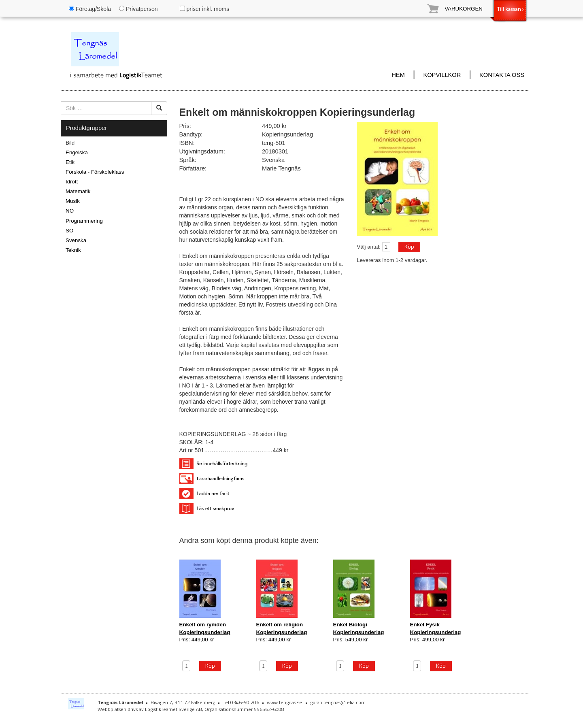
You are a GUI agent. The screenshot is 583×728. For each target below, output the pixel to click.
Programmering (84, 221)
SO (69, 231)
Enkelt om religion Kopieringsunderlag (282, 628)
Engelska (77, 152)
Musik (73, 201)
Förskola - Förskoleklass (95, 172)
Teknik (73, 250)
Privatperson (138, 9)
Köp (409, 246)
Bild (70, 143)
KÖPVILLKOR (442, 75)
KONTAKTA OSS (502, 75)
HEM (398, 75)
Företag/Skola (90, 9)
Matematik (78, 191)
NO (70, 211)
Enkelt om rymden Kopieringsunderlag (205, 628)
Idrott (72, 182)
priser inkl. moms (205, 9)
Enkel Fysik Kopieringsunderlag (436, 628)
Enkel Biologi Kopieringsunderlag (359, 628)
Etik (70, 162)
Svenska (76, 240)
